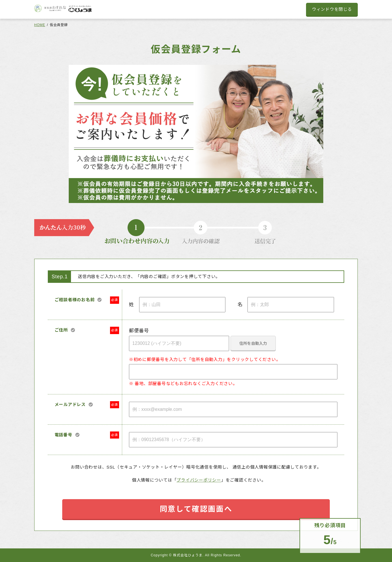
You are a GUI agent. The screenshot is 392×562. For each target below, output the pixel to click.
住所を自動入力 (253, 343)
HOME (40, 25)
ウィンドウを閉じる (332, 9)
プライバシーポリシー (199, 480)
